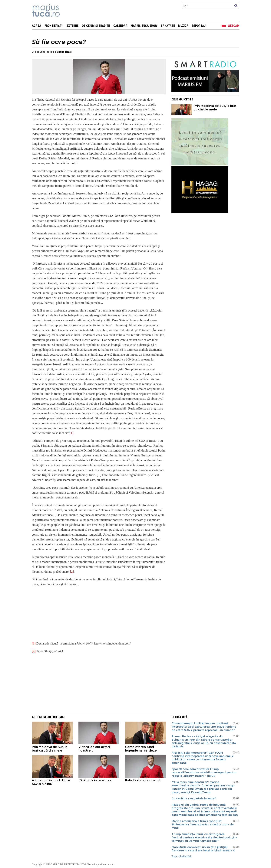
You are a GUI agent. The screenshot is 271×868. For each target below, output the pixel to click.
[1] (72, 433)
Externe (73, 26)
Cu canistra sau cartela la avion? (194, 798)
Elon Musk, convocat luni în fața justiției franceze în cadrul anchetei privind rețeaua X (203, 849)
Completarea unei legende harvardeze (141, 749)
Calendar (120, 26)
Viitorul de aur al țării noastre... (94, 749)
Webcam (234, 26)
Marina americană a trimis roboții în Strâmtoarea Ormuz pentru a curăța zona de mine (203, 824)
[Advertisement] (96, 683)
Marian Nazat (64, 52)
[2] (72, 572)
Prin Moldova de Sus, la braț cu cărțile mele (215, 108)
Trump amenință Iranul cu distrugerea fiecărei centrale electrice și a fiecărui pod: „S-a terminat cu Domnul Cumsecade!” (204, 837)
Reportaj (199, 26)
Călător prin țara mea (95, 780)
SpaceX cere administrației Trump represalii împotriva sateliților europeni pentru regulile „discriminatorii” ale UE (204, 772)
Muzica (183, 26)
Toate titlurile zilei (181, 856)
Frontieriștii (54, 26)
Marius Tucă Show (144, 26)
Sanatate (168, 26)
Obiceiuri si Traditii (96, 26)
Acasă (36, 26)
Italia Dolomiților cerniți (143, 780)
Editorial (58, 717)
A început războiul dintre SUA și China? (51, 782)
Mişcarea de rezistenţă (66, 11)
